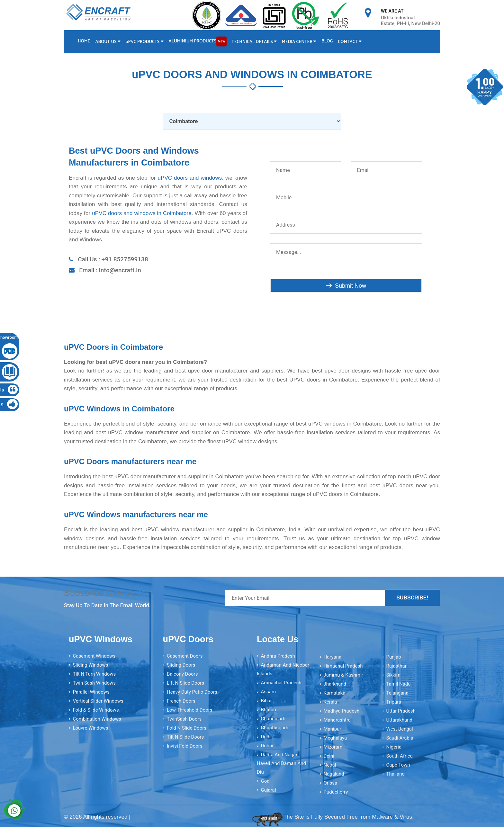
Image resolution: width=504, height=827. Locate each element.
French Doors (181, 701)
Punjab (393, 656)
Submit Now (346, 285)
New (223, 41)
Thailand (395, 773)
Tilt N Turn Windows (94, 674)
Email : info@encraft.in (110, 270)
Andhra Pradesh (278, 656)
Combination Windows (97, 719)
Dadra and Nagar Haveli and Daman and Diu (281, 763)
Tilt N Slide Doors (185, 737)
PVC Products (145, 42)
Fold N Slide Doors (187, 728)
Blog (329, 41)
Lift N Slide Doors (185, 683)
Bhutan (268, 709)
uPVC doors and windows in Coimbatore (142, 213)
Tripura (394, 701)
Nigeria (394, 746)
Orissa (330, 782)
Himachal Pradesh (343, 665)
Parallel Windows (91, 692)
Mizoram (333, 746)
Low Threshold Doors (190, 710)
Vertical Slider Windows (98, 701)
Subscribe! (412, 597)
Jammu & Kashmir (343, 674)
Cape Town (398, 764)
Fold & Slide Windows (96, 710)
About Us (108, 42)
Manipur (332, 728)
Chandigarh (273, 718)
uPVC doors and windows (190, 178)
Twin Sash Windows (94, 683)
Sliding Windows (90, 665)
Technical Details (256, 42)
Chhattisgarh (274, 727)
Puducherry (336, 791)
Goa (265, 781)
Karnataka (334, 692)
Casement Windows (94, 656)
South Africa (399, 755)
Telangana (397, 692)
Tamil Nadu (398, 683)
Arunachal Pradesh (281, 682)
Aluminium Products (199, 41)
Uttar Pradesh (401, 710)
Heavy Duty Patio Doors (192, 692)
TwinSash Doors (184, 719)
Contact (353, 42)
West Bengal (399, 728)
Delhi (266, 736)
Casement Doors (185, 656)
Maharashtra (337, 719)
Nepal (330, 764)
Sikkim (393, 674)
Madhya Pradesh (341, 710)
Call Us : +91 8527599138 (113, 259)
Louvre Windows (90, 728)
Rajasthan (397, 665)
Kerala (330, 701)
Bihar (266, 700)
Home (84, 41)
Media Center (301, 42)
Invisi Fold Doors (185, 746)
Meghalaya (335, 737)
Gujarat (268, 790)
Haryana (332, 656)
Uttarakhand (399, 719)
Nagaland (334, 773)
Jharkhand (335, 683)
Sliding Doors (181, 665)
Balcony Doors (182, 674)
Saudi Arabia (400, 737)
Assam (268, 691)
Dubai (267, 745)
